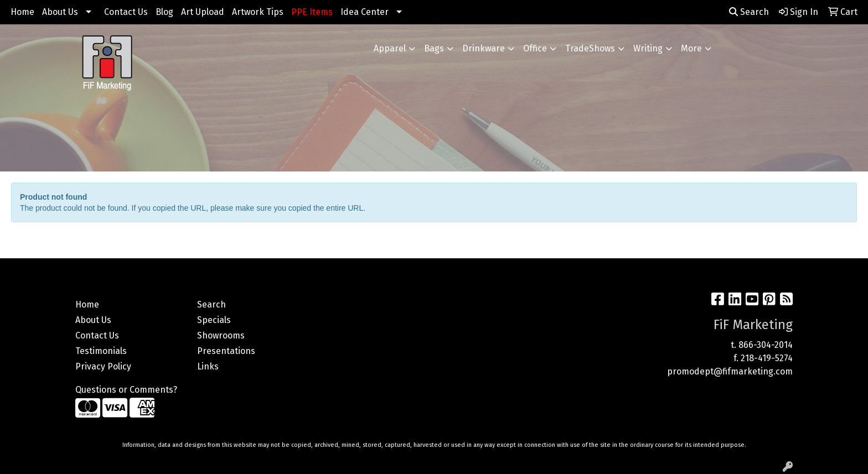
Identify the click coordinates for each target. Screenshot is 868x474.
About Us (60, 12)
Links (208, 366)
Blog (164, 12)
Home (22, 12)
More (691, 48)
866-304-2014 (766, 345)
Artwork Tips (258, 12)
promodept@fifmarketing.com (730, 371)
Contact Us (126, 12)
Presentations (226, 351)
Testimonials (101, 351)
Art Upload (203, 12)
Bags (434, 48)
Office (535, 48)
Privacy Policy (103, 366)
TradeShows (590, 48)
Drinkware (484, 48)
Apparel (390, 48)
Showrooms (221, 335)
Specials (214, 320)
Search (749, 12)
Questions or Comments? (126, 390)
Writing (648, 48)
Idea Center (365, 12)
